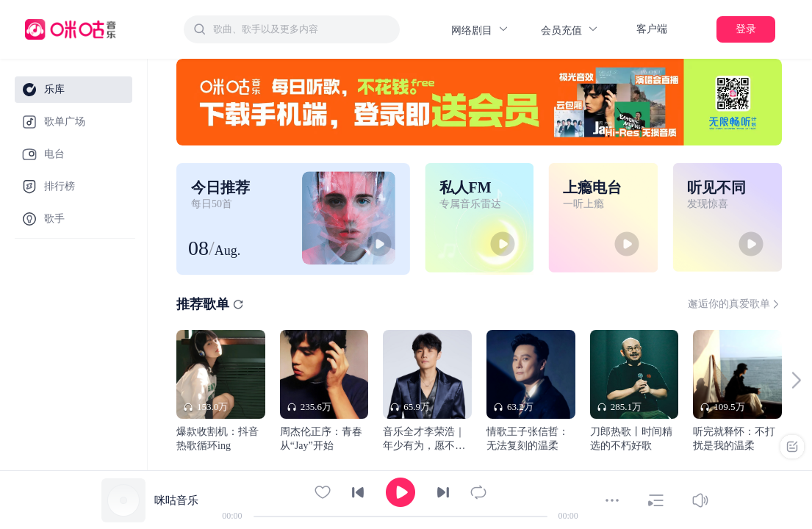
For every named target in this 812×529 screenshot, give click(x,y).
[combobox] (292, 29)
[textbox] (302, 29)
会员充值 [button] (570, 30)
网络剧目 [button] (480, 30)
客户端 (652, 29)
